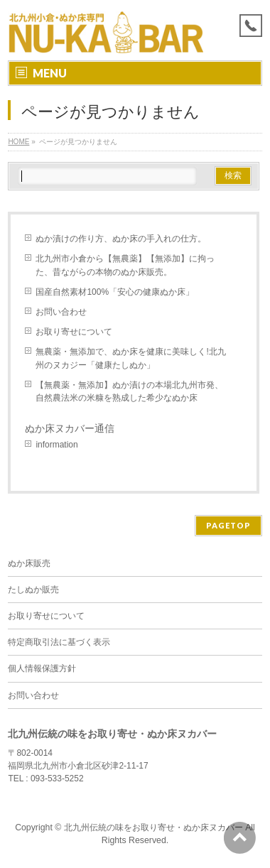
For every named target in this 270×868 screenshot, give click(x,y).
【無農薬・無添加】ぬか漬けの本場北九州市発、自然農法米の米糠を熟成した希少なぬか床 (129, 391)
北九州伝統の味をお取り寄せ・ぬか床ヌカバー (153, 828)
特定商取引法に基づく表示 (59, 642)
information (56, 445)
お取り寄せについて (74, 332)
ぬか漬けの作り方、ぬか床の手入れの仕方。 (121, 239)
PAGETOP (228, 525)
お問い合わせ (61, 312)
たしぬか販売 (33, 590)
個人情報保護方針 (42, 668)
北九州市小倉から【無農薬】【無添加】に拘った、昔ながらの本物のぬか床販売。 (125, 265)
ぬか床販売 (29, 563)
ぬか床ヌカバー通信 (70, 428)
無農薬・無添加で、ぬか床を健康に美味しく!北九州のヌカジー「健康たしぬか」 (130, 358)
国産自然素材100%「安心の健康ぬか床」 (115, 292)
